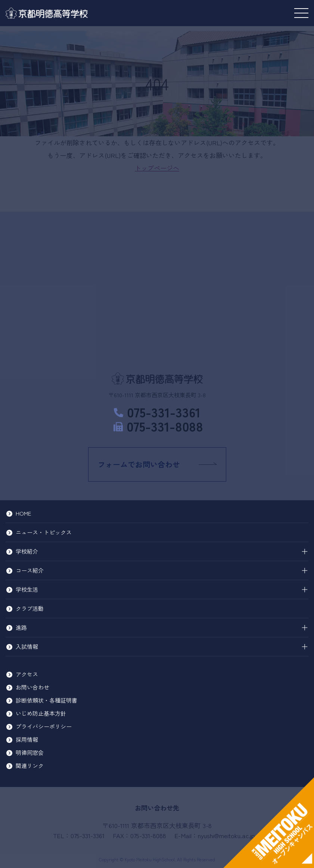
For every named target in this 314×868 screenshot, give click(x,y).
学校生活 (27, 589)
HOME (23, 513)
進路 (21, 627)
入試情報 (27, 646)
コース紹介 (30, 570)
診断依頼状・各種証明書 (46, 700)
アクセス (27, 674)
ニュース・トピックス (44, 532)
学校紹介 (27, 551)
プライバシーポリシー (44, 726)
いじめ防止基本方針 (41, 713)
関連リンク (30, 766)
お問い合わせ (32, 687)
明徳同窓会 (30, 752)
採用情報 (27, 739)
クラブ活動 (30, 608)
